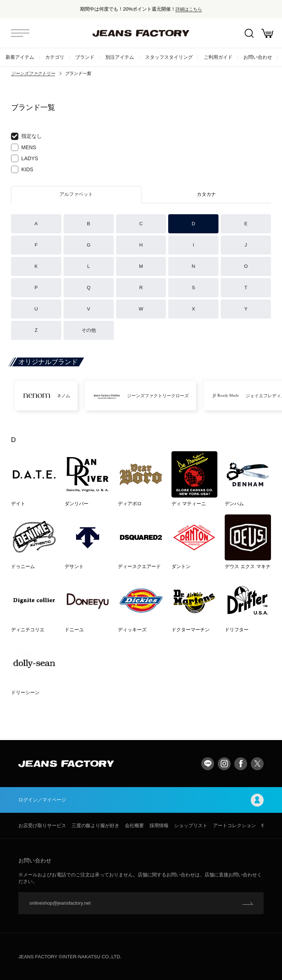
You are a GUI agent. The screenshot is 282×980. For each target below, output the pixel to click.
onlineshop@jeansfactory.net (60, 903)
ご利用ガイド (218, 57)
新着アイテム (20, 57)
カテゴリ (55, 57)
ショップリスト (191, 825)
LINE (208, 764)
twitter (257, 764)
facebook (241, 764)
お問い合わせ (258, 57)
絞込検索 (249, 33)
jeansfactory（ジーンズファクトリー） (141, 33)
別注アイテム (120, 57)
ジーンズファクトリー (33, 73)
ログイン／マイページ (141, 800)
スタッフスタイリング (169, 57)
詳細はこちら (189, 9)
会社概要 (134, 825)
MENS (23, 147)
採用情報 (159, 825)
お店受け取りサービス (42, 825)
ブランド (85, 57)
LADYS (25, 158)
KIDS (22, 169)
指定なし (26, 136)
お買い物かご (267, 33)
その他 (89, 330)
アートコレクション (234, 825)
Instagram (224, 764)
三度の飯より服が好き (95, 825)
